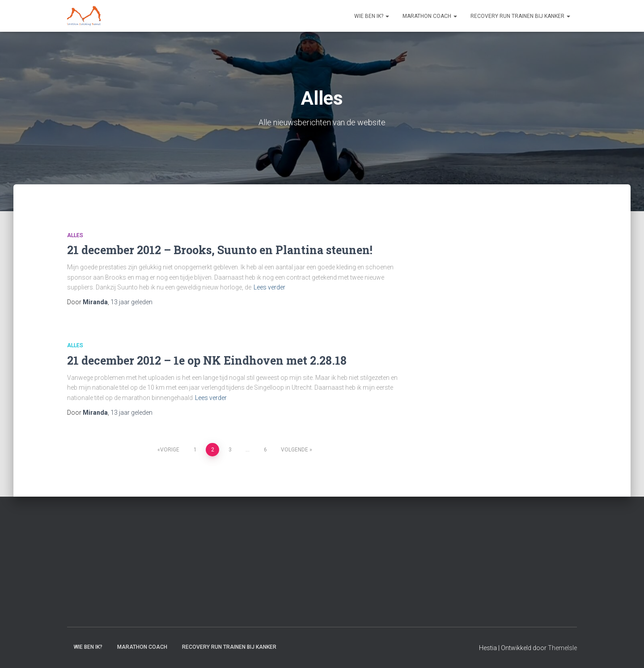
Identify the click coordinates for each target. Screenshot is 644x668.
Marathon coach (430, 16)
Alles (75, 235)
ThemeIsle (562, 648)
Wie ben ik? (372, 16)
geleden (131, 302)
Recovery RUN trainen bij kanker (520, 16)
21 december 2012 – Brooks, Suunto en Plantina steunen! (220, 250)
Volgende (294, 450)
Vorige (170, 450)
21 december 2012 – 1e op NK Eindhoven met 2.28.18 (207, 360)
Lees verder (269, 287)
